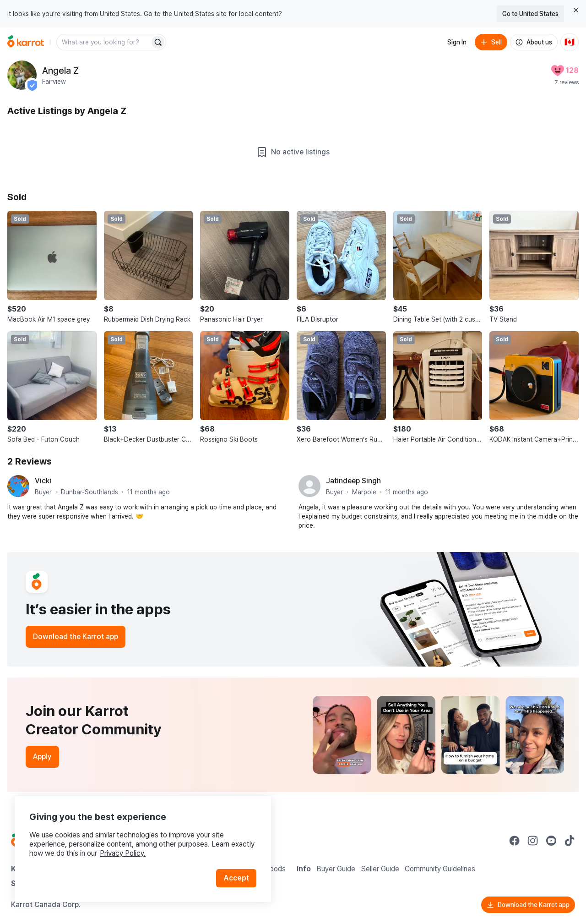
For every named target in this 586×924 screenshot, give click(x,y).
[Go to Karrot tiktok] (570, 841)
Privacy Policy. (123, 853)
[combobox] (104, 42)
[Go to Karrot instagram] (533, 841)
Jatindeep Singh (353, 481)
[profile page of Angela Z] (22, 75)
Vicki (43, 481)
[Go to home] (26, 42)
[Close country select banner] (576, 10)
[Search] (158, 42)
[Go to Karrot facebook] (515, 841)
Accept (236, 878)
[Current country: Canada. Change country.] (570, 42)
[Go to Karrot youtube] (551, 841)
